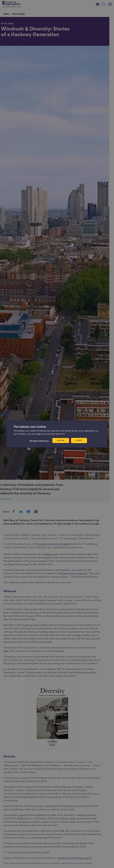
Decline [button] (61, 440)
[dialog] (57, 434)
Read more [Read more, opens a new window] (61, 434)
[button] (39, 441)
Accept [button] (79, 440)
